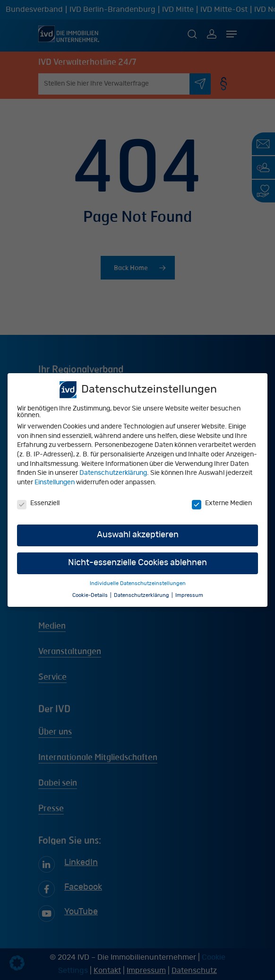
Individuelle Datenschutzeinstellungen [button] (138, 584)
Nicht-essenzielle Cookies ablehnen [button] (137, 563)
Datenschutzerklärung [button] (142, 595)
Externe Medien (222, 503)
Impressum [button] (189, 595)
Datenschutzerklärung (113, 473)
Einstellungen (55, 482)
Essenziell (38, 503)
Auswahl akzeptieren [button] (138, 535)
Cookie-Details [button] (91, 595)
